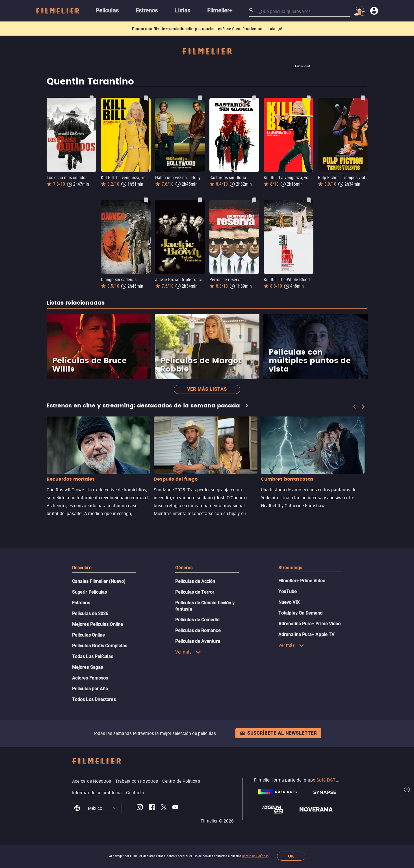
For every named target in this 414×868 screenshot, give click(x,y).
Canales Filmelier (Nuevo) (99, 581)
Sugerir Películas (89, 592)
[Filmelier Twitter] (163, 808)
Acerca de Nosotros (92, 781)
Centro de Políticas (255, 856)
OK (291, 856)
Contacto (135, 793)
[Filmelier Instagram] (140, 808)
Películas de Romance (198, 631)
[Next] (363, 407)
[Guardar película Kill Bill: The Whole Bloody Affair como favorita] (309, 200)
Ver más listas (207, 389)
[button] (115, 808)
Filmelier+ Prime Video (302, 581)
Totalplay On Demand (301, 613)
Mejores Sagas (87, 667)
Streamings (290, 568)
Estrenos (81, 603)
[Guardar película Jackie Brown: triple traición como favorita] (200, 200)
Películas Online (88, 635)
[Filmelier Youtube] (175, 808)
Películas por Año (90, 689)
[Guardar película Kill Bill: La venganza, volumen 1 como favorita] (146, 98)
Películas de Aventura (198, 641)
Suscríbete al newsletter (278, 733)
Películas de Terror (195, 592)
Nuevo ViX (289, 602)
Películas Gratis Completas (100, 646)
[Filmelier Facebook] (152, 808)
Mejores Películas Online (97, 624)
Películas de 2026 (90, 614)
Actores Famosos (90, 678)
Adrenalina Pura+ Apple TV (306, 634)
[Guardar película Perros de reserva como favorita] (254, 200)
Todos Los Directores (94, 699)
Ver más (188, 652)
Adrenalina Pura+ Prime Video (309, 624)
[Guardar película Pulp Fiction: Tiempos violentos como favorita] (363, 98)
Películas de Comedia (197, 620)
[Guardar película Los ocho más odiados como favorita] (92, 98)
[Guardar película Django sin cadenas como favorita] (146, 200)
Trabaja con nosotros (137, 781)
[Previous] (355, 407)
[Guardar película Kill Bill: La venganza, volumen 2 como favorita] (309, 98)
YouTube (288, 592)
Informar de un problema (97, 793)
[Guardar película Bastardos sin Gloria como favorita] (254, 98)
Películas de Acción (195, 581)
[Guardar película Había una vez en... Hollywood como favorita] (200, 98)
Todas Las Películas (93, 657)
